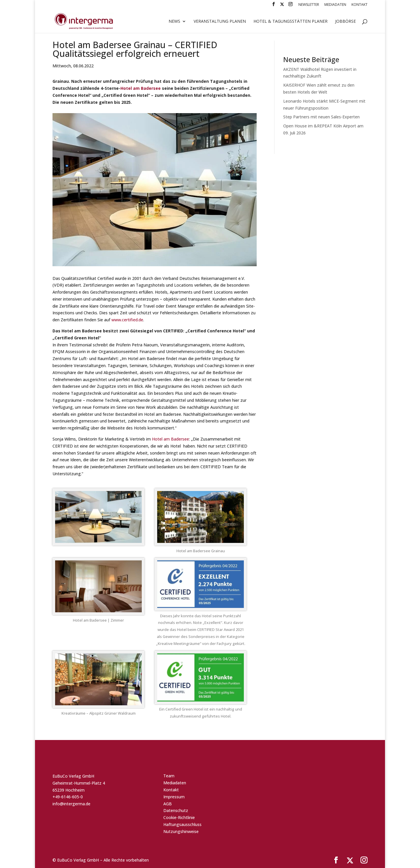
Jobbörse (345, 22)
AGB (168, 804)
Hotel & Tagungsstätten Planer (290, 22)
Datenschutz (176, 810)
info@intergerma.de (71, 804)
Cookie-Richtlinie (179, 817)
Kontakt (359, 5)
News (174, 22)
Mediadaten (335, 5)
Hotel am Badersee (141, 88)
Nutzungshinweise (181, 831)
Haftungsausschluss (182, 824)
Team (169, 776)
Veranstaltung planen (220, 22)
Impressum (174, 797)
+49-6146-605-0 (68, 797)
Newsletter (309, 5)
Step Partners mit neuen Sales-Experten (321, 117)
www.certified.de (127, 320)
